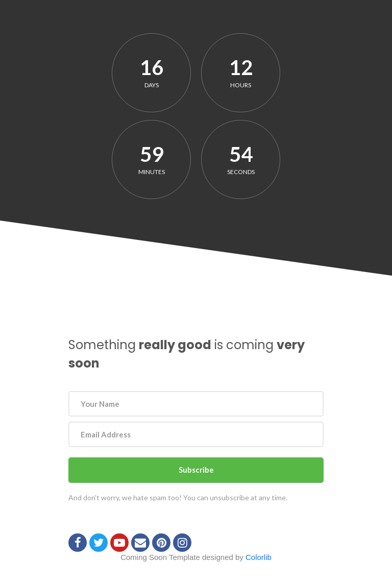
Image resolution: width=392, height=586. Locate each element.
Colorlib (259, 557)
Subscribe (196, 470)
